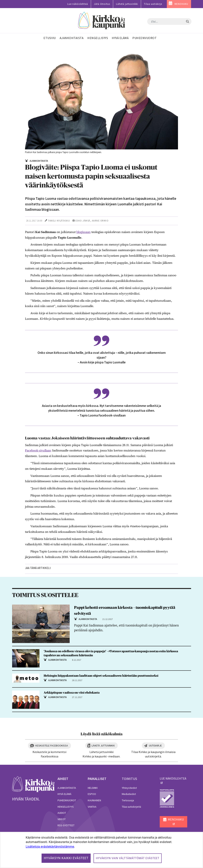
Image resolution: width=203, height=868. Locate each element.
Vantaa (92, 807)
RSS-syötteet (66, 825)
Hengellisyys (66, 807)
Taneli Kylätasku (59, 221)
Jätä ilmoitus (102, 4)
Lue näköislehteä (78, 4)
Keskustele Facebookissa (52, 746)
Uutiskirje (155, 746)
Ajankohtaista (67, 788)
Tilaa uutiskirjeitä (131, 807)
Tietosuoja (128, 800)
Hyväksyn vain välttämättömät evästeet (128, 858)
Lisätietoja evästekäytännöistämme (50, 847)
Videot (62, 819)
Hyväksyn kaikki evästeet (66, 858)
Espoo (92, 794)
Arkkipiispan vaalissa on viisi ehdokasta (72, 693)
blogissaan (84, 232)
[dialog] (101, 850)
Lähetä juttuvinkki (127, 4)
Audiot (62, 813)
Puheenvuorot (67, 800)
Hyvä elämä (64, 794)
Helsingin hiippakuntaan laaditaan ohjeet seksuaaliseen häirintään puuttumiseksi (101, 676)
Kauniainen (94, 800)
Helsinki (93, 788)
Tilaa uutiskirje (153, 4)
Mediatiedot (129, 794)
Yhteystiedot (129, 788)
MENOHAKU (181, 4)
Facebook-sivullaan (38, 450)
